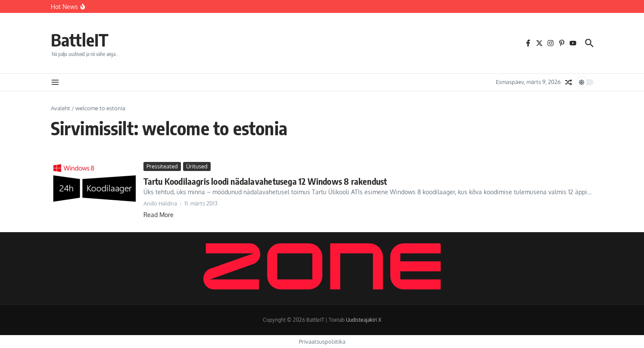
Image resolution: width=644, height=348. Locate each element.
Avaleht (61, 108)
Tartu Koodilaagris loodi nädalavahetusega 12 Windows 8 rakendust (265, 181)
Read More (159, 215)
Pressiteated (162, 166)
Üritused (197, 166)
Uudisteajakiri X (364, 320)
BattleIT (80, 40)
